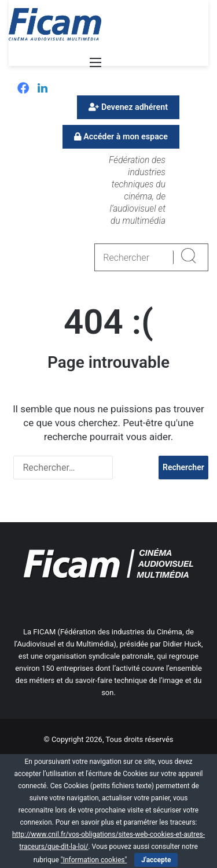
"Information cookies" (94, 860)
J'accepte (156, 860)
